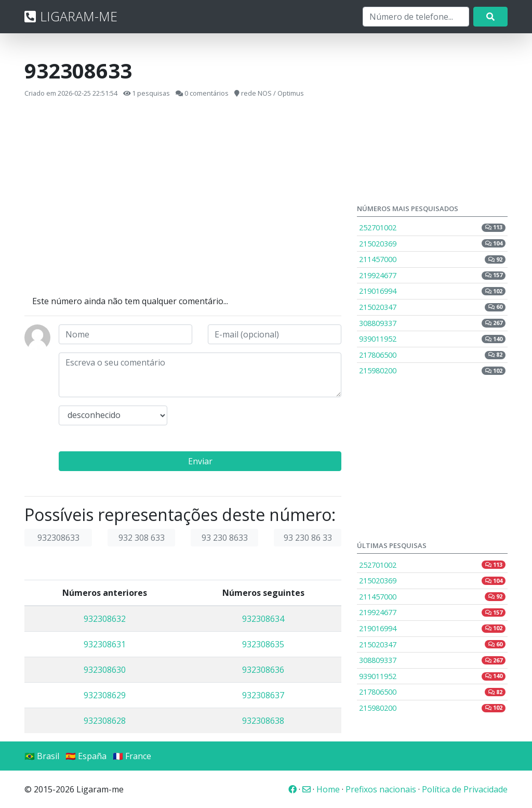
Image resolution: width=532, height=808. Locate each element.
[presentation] (262, 426)
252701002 (432, 227)
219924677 (432, 275)
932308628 (105, 721)
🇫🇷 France (132, 756)
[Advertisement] (183, 197)
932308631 (105, 644)
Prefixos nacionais (381, 789)
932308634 (263, 619)
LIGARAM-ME (71, 16)
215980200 (432, 370)
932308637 (263, 695)
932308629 (105, 695)
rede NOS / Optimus (272, 93)
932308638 (263, 721)
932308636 (263, 670)
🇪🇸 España (86, 756)
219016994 (432, 291)
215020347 (432, 307)
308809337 (432, 323)
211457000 (432, 259)
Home (328, 789)
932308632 (105, 619)
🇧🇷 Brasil (42, 756)
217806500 (432, 355)
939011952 (432, 339)
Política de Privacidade (465, 789)
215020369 (432, 244)
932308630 (105, 670)
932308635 (263, 644)
